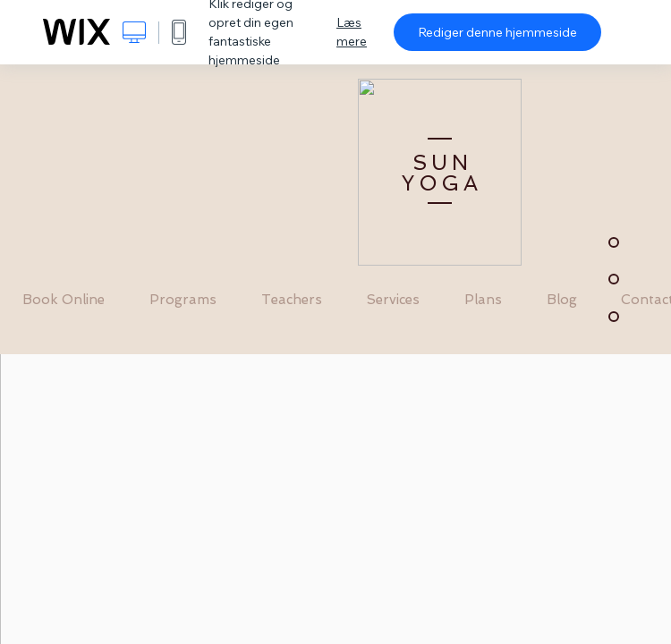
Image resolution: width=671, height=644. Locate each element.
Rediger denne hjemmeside (497, 32)
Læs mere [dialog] (352, 32)
